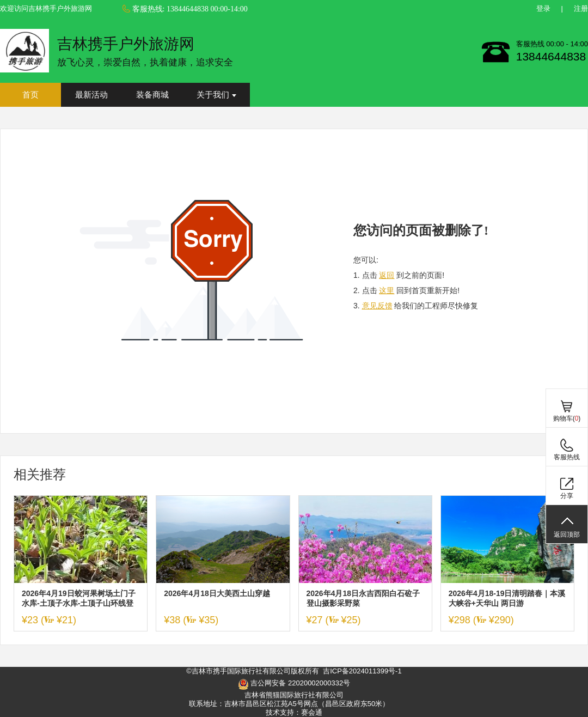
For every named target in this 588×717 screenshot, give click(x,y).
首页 (30, 95)
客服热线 (567, 457)
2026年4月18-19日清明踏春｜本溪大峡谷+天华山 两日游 (507, 598)
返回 (387, 275)
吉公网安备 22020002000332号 (294, 684)
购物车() (567, 418)
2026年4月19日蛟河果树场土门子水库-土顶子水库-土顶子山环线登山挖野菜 (79, 598)
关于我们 (216, 95)
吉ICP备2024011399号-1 (362, 671)
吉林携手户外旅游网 (126, 44)
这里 (387, 290)
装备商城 (152, 95)
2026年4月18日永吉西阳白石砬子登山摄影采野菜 (363, 598)
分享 (567, 496)
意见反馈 (377, 306)
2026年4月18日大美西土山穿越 (217, 593)
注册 (581, 8)
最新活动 (91, 95)
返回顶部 (567, 534)
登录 (543, 8)
